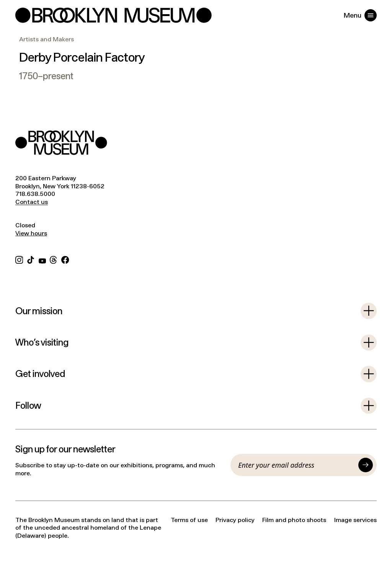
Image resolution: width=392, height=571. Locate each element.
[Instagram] (19, 259)
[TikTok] (31, 259)
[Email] (296, 465)
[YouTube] (42, 259)
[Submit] (366, 465)
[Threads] (54, 259)
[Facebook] (65, 259)
